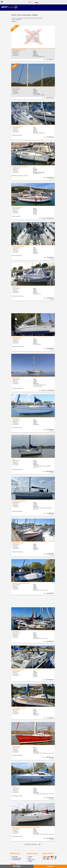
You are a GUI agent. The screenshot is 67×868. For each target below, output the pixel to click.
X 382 (14, 459)
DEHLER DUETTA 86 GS (19, 50)
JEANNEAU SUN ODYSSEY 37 (20, 167)
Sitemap (30, 861)
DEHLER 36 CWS (17, 338)
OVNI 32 (14, 787)
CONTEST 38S (16, 378)
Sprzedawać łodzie (17, 858)
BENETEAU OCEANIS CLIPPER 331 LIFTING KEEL (26, 827)
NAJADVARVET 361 (17, 207)
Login (30, 2)
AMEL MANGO (16, 88)
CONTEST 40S (16, 746)
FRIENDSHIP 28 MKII (18, 543)
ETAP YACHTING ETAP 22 (19, 708)
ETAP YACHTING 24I (18, 126)
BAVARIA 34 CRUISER (18, 670)
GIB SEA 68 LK (16, 287)
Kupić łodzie (15, 857)
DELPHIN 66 (15, 632)
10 (36, 844)
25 (39, 844)
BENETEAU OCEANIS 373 (19, 501)
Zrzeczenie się (32, 860)
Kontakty (30, 857)
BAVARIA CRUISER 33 (18, 247)
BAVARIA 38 (15, 419)
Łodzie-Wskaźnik (16, 860)
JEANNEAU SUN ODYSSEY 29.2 (21, 583)
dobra (14, 21)
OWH (30, 858)
